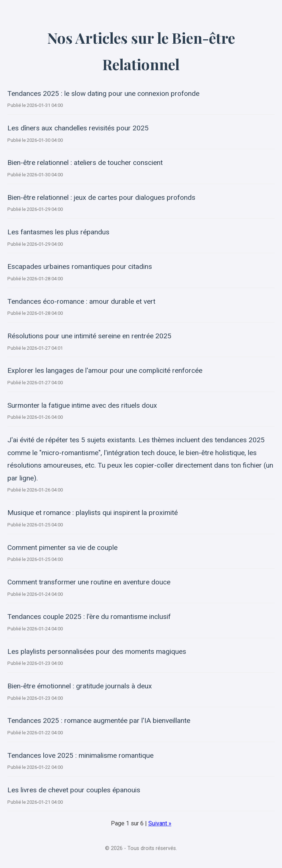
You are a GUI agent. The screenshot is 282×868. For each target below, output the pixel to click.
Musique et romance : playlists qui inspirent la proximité (93, 513)
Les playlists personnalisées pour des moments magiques (97, 651)
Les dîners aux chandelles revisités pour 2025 (78, 128)
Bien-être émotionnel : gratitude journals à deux (80, 686)
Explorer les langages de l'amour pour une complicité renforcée (105, 370)
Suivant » (160, 823)
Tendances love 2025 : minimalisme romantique (80, 755)
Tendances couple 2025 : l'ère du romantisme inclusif (89, 617)
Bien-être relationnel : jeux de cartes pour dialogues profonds (101, 197)
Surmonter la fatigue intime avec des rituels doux (82, 405)
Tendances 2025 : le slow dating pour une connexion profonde (103, 93)
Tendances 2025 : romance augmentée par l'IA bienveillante (99, 721)
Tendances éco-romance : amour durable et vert (81, 301)
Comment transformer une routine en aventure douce (89, 582)
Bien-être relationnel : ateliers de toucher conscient (85, 163)
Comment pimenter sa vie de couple (62, 548)
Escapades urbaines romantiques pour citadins (80, 266)
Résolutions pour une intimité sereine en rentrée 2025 (89, 336)
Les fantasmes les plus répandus (58, 232)
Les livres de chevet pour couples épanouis (74, 790)
